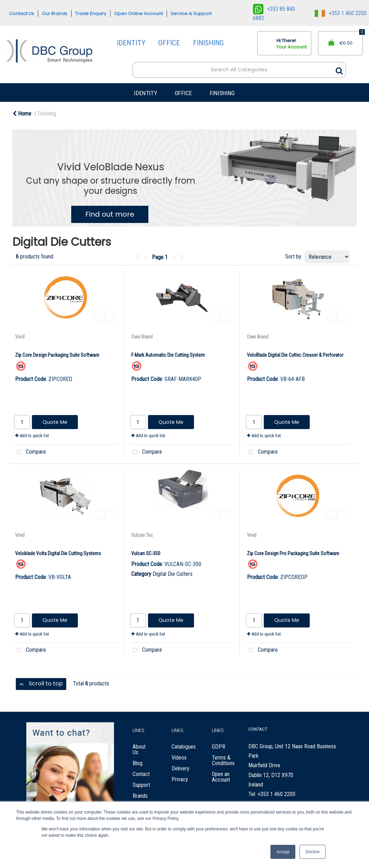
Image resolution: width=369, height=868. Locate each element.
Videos (179, 758)
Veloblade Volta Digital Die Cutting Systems (58, 553)
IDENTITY (131, 43)
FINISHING (208, 43)
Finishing (47, 114)
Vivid (20, 337)
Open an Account (221, 777)
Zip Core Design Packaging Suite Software (57, 355)
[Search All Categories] (239, 70)
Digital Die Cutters (173, 574)
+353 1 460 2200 (341, 13)
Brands (140, 796)
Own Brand (142, 337)
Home (22, 114)
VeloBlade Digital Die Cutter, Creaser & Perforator (295, 355)
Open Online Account (138, 14)
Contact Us (22, 14)
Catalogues (184, 747)
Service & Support (191, 14)
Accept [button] (283, 852)
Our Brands (55, 14)
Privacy (180, 779)
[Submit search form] (339, 69)
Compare (30, 452)
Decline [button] (313, 852)
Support (141, 785)
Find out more (110, 214)
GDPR (219, 747)
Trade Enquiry (91, 14)
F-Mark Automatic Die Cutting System (168, 355)
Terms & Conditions (223, 760)
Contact (141, 774)
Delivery (180, 768)
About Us (139, 749)
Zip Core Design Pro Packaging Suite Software (293, 553)
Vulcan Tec (142, 535)
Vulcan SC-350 (146, 553)
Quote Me (55, 422)
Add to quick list (32, 436)
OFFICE (169, 43)
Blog (137, 763)
